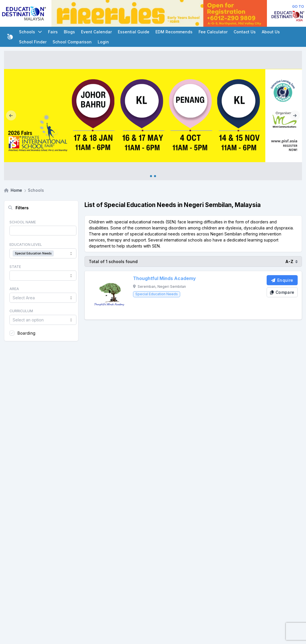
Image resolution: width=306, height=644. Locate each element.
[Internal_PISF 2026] (153, 116)
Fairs (53, 32)
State (15, 267)
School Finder (33, 42)
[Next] (295, 116)
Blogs (69, 32)
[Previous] (11, 116)
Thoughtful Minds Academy (164, 278)
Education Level (26, 245)
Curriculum (21, 311)
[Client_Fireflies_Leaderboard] (159, 13)
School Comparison (72, 42)
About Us (271, 32)
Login (103, 42)
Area (14, 289)
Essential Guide (134, 32)
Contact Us (245, 32)
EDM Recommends (174, 32)
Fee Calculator (213, 32)
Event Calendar (96, 32)
